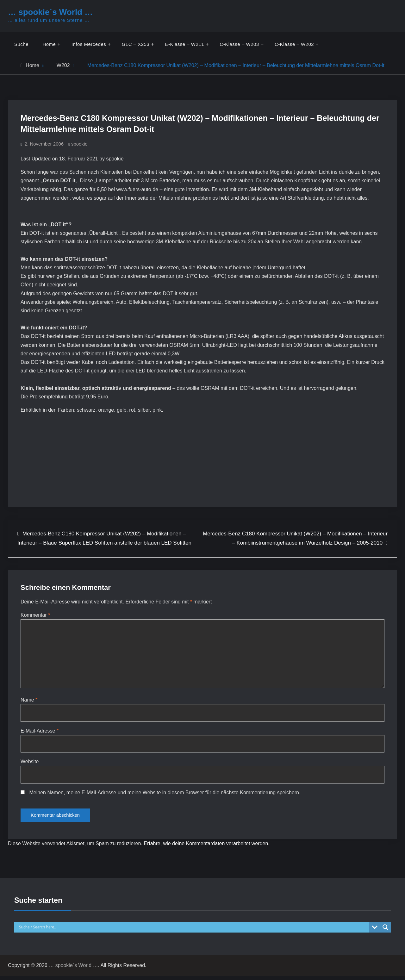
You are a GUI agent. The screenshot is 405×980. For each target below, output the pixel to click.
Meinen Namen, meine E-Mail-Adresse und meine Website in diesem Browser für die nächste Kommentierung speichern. (165, 795)
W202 (63, 65)
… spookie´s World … (50, 12)
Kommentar (35, 615)
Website (30, 764)
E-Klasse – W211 (185, 44)
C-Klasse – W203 (240, 44)
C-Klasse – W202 (295, 44)
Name (29, 702)
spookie (79, 144)
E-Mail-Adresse (40, 733)
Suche (21, 44)
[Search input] (193, 931)
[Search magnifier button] (385, 931)
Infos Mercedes (89, 44)
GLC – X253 (136, 44)
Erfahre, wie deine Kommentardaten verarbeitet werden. (207, 848)
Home (49, 44)
